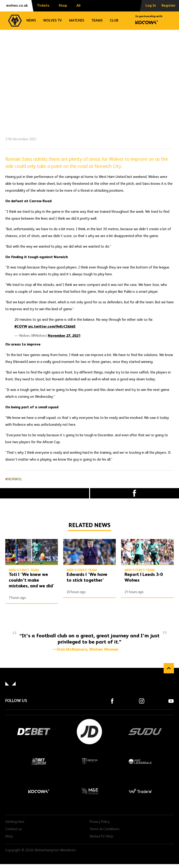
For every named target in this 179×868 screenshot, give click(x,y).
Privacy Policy (100, 822)
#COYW (21, 327)
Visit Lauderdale (140, 761)
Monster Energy (90, 761)
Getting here (15, 822)
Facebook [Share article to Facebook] (135, 493)
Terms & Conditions (105, 829)
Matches (77, 21)
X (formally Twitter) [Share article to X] (45, 493)
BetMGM (39, 761)
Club (114, 21)
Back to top (169, 668)
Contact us (14, 829)
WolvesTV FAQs (102, 837)
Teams (97, 21)
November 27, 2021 (64, 336)
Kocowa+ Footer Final (39, 791)
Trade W (140, 791)
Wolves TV (53, 21)
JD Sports (90, 732)
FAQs (9, 837)
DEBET (34, 732)
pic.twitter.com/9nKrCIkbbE (52, 327)
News (31, 21)
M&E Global (90, 791)
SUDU (145, 732)
